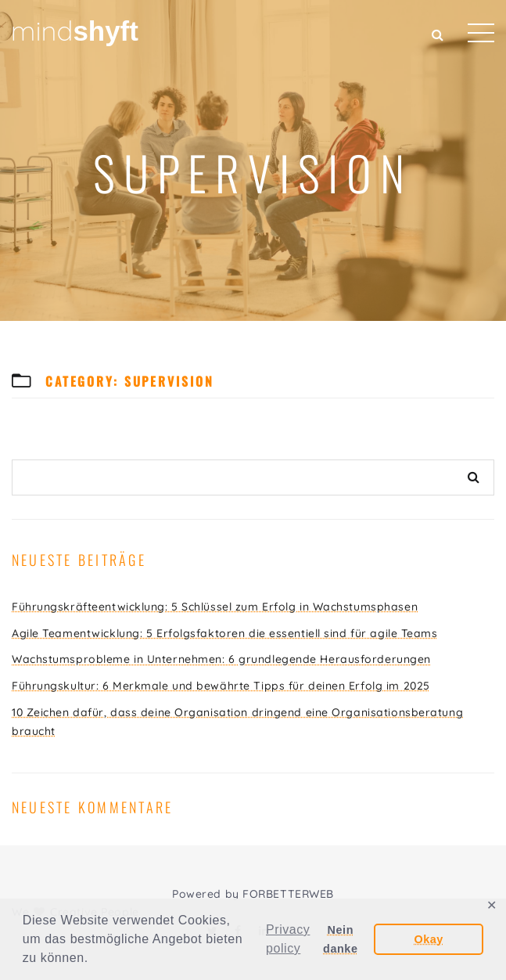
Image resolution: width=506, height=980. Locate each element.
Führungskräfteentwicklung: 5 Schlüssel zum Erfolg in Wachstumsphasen (215, 607)
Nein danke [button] (340, 939)
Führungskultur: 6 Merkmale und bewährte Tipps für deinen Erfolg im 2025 (221, 686)
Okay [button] (428, 939)
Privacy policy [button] (288, 939)
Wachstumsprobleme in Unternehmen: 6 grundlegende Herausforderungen (221, 659)
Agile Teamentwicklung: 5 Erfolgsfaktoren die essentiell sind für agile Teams (225, 633)
